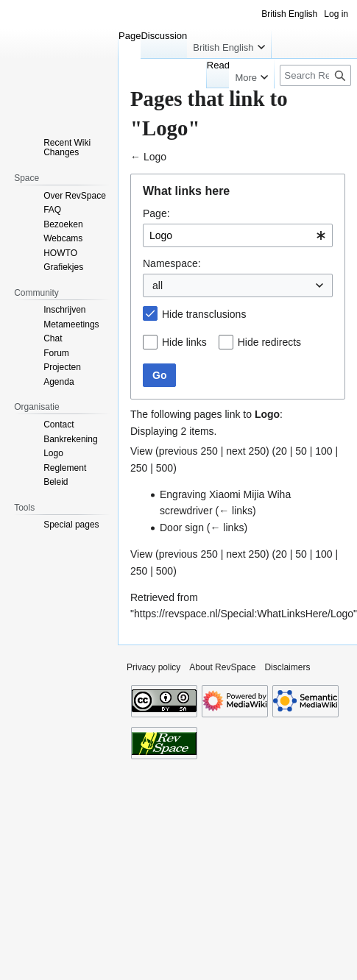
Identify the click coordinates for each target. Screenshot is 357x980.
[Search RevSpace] (315, 75)
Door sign (182, 528)
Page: (156, 213)
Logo (155, 157)
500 (165, 468)
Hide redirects (269, 342)
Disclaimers (287, 667)
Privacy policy (153, 667)
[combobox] (238, 235)
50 (301, 451)
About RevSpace (222, 667)
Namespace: (172, 263)
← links (236, 511)
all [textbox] (158, 285)
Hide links (184, 342)
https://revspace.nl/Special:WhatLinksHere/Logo (244, 614)
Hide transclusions (204, 314)
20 (281, 451)
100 (324, 451)
